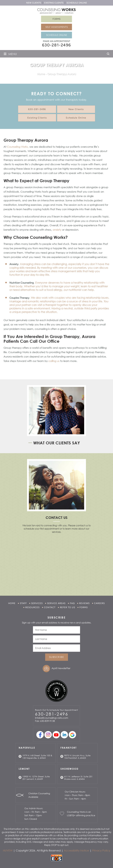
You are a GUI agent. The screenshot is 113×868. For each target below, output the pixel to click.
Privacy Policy (101, 850)
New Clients (34, 3)
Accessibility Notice (76, 850)
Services (37, 603)
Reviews (84, 603)
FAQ (72, 603)
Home (12, 603)
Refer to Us (67, 607)
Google (72, 735)
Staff (23, 603)
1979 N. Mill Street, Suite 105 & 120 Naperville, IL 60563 (37, 757)
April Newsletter (61, 668)
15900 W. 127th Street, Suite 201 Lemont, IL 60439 (36, 778)
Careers (99, 603)
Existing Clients (54, 3)
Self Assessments (57, 27)
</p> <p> (56, 561)
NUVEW (8, 850)
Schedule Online (77, 3)
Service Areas (56, 603)
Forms (56, 19)
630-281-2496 (56, 45)
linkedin (64, 735)
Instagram (48, 735)
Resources (32, 607)
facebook (40, 735)
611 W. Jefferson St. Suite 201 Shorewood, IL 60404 (78, 778)
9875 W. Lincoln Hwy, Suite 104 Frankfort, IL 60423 (77, 757)
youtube (56, 735)
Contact (50, 607)
